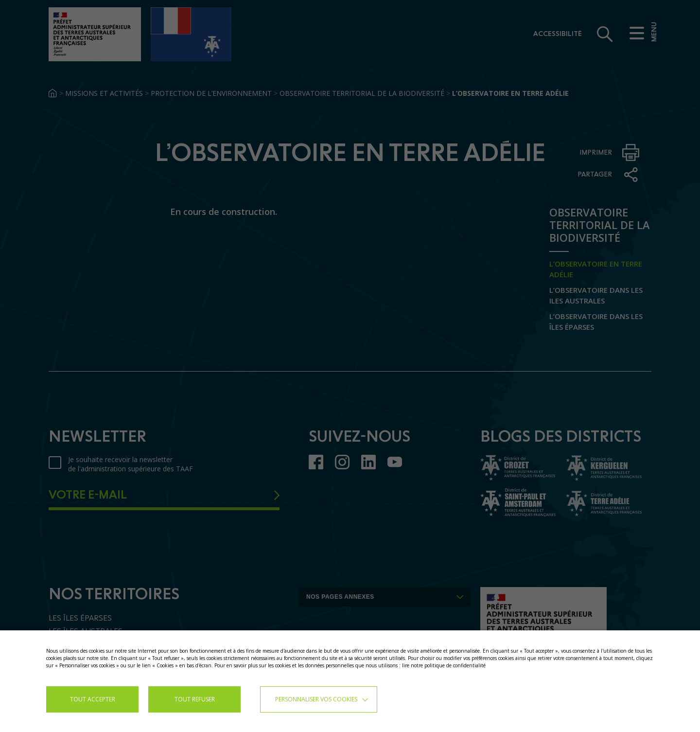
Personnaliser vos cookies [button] (316, 699)
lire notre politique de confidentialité (444, 665)
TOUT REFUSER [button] (195, 699)
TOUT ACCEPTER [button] (93, 699)
